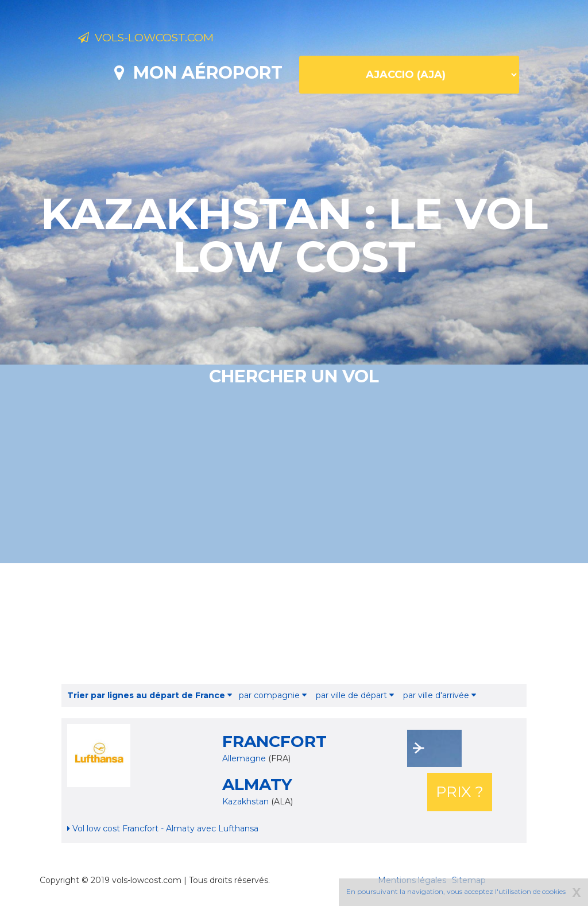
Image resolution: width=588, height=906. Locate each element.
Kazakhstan (247, 802)
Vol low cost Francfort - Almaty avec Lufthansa (163, 828)
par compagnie (273, 695)
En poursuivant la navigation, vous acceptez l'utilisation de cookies (456, 891)
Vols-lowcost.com (169, 39)
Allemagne (244, 758)
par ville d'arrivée (440, 695)
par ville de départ (355, 695)
